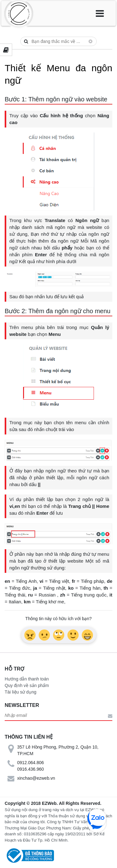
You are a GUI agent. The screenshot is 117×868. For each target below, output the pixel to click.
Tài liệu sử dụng (20, 692)
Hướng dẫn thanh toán (27, 679)
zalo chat (97, 818)
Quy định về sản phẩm (27, 685)
